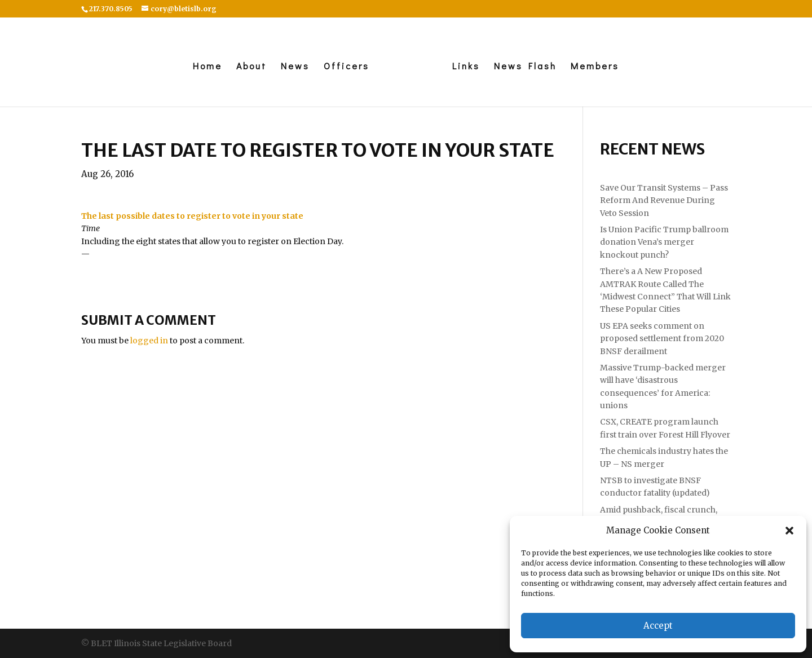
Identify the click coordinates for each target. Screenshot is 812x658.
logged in (149, 341)
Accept (658, 626)
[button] (789, 531)
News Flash (525, 67)
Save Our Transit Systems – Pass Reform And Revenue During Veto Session (664, 200)
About (251, 67)
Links (466, 67)
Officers (347, 67)
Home (208, 67)
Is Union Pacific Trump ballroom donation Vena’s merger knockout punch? (664, 242)
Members (595, 67)
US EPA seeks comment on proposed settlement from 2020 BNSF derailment (662, 339)
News (295, 67)
